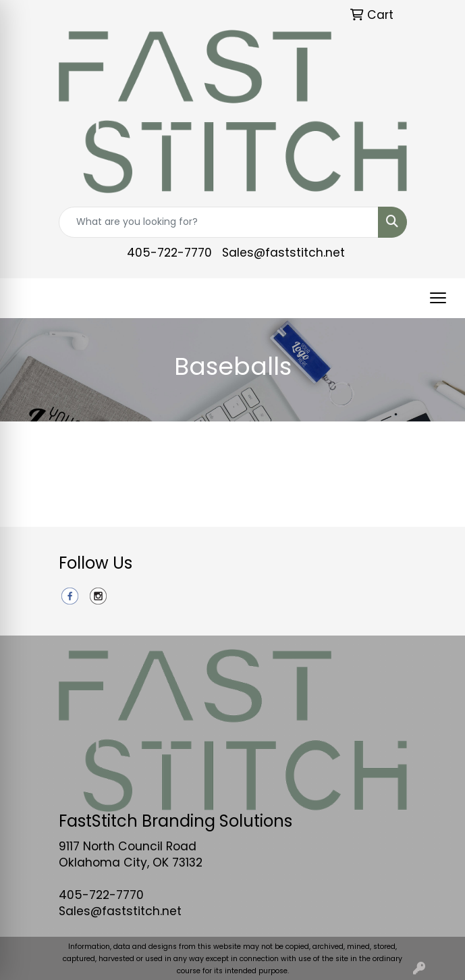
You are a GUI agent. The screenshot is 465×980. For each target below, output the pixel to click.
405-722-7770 (169, 253)
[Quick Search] (219, 222)
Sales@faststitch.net (283, 253)
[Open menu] (438, 298)
